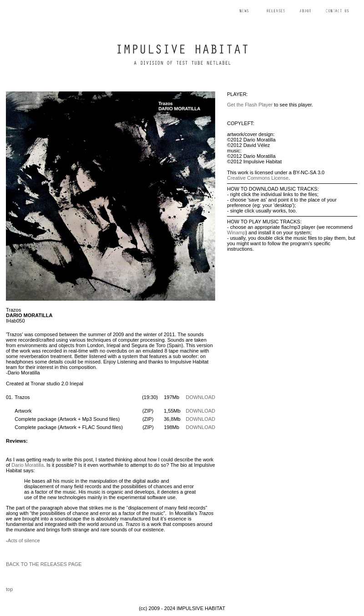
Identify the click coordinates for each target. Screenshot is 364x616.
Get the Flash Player (250, 105)
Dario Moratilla (28, 465)
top (9, 589)
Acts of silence (24, 540)
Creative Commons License (258, 178)
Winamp (236, 232)
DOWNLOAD (200, 397)
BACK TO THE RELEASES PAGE (44, 564)
